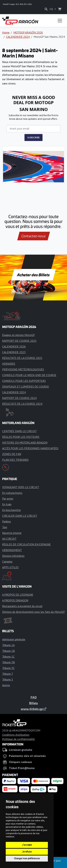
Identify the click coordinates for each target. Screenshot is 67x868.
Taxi (5, 527)
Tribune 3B (8, 662)
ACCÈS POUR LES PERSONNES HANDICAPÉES (30, 448)
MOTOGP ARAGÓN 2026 (28, 32)
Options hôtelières (13, 556)
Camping (7, 561)
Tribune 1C (8, 657)
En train (7, 504)
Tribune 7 (8, 674)
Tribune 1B (8, 651)
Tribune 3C (8, 668)
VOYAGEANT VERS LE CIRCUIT (21, 487)
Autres (6, 685)
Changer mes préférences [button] (27, 859)
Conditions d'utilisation (16, 735)
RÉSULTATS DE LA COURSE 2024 (22, 404)
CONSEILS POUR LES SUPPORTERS (24, 381)
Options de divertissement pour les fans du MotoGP (33, 612)
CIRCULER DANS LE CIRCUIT (20, 516)
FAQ (34, 697)
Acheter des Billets (33, 275)
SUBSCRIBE (33, 137)
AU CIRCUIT (9, 539)
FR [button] (52, 9)
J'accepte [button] (27, 845)
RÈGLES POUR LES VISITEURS (21, 437)
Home (6, 32)
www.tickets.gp (33, 709)
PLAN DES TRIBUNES (15, 460)
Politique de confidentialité (18, 739)
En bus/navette (11, 510)
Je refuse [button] (27, 852)
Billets (33, 703)
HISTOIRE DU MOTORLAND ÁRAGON (25, 442)
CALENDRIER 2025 (14, 352)
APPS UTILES (10, 567)
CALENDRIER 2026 (14, 346)
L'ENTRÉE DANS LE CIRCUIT (19, 431)
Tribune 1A (8, 645)
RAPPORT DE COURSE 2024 (19, 398)
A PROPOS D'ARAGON (15, 600)
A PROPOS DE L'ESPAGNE (18, 595)
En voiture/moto (12, 493)
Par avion (8, 499)
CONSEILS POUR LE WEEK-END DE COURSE (29, 375)
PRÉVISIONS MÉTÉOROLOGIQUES (23, 369)
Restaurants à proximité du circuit (22, 606)
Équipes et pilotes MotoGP (18, 335)
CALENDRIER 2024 (18, 37)
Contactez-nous (33, 236)
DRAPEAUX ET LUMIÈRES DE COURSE (26, 386)
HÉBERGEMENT (12, 550)
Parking (6, 521)
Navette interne (12, 533)
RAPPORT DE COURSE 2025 (19, 341)
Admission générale (14, 639)
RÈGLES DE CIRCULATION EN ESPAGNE (26, 544)
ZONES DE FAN (12, 454)
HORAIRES (9, 364)
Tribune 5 (8, 679)
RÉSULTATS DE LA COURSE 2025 (22, 358)
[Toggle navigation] (60, 21)
